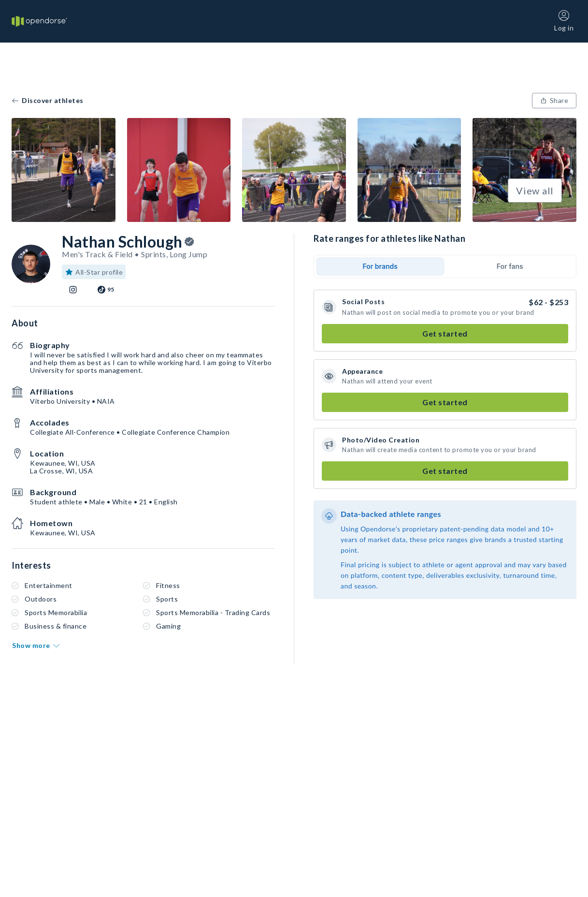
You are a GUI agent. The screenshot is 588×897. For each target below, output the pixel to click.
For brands (380, 266)
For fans (510, 266)
